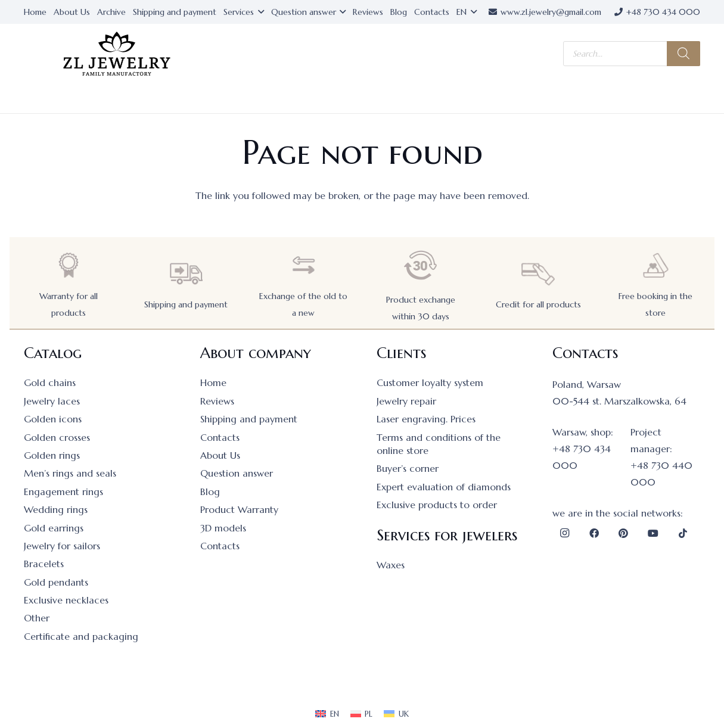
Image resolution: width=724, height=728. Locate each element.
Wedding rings (56, 509)
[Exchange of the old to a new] (303, 265)
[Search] (683, 54)
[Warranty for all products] (69, 265)
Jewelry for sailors (62, 546)
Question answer (237, 473)
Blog (210, 491)
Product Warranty (239, 509)
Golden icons (53, 419)
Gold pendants (56, 582)
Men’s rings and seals (70, 473)
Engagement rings (63, 491)
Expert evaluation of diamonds (444, 487)
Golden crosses (57, 437)
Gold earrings (54, 528)
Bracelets (44, 564)
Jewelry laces (52, 401)
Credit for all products (538, 304)
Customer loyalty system (430, 382)
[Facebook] (594, 533)
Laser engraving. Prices (426, 419)
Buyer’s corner (408, 468)
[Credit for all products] (538, 274)
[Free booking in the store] (655, 265)
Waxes (391, 565)
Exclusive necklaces (66, 600)
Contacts (220, 437)
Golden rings (52, 455)
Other (37, 618)
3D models (223, 528)
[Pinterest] (623, 533)
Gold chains (50, 382)
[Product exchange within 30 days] (421, 265)
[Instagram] (564, 533)
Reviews (217, 401)
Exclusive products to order (437, 505)
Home (213, 382)
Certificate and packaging (81, 636)
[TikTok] (683, 533)
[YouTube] (653, 533)
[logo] (117, 54)
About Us (220, 455)
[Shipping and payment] (186, 274)
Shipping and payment (186, 304)
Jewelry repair (406, 401)
